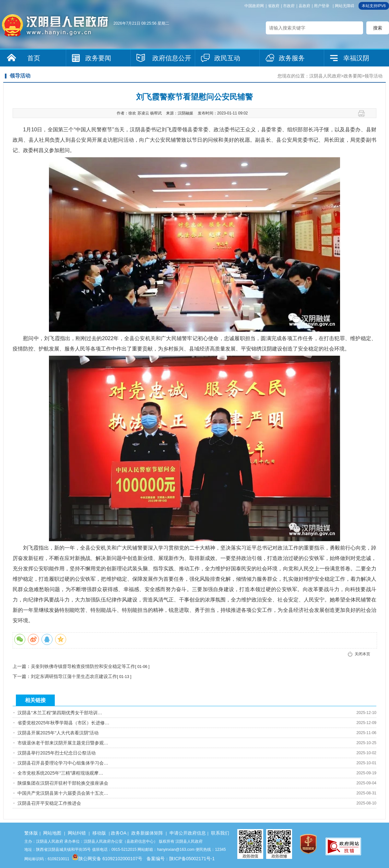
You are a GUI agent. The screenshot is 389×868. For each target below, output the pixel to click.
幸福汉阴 (356, 58)
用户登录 (322, 6)
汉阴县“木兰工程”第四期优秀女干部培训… (60, 713)
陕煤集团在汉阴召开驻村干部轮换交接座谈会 (63, 783)
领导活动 (373, 76)
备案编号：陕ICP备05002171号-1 (181, 859)
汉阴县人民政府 (325, 76)
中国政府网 (254, 6)
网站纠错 (77, 833)
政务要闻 (98, 58)
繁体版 (31, 833)
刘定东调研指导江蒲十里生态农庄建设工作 (74, 676)
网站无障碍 (345, 6)
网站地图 (52, 833)
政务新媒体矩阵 (147, 833)
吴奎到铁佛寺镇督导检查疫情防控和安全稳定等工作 (83, 666)
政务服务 (292, 58)
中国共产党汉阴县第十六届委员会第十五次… (63, 793)
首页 (34, 58)
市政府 (289, 6)
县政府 (304, 6)
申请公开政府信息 (188, 833)
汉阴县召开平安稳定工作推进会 (49, 803)
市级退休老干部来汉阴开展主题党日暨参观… (63, 743)
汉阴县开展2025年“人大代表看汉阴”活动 (58, 733)
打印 (364, 113)
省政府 (274, 6)
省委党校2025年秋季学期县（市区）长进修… (63, 723)
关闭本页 (362, 654)
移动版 (99, 833)
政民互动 (227, 58)
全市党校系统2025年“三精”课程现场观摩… (60, 773)
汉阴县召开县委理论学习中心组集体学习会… (63, 763)
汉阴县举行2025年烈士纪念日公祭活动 (57, 753)
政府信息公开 (172, 58)
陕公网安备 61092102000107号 (107, 859)
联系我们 (220, 833)
